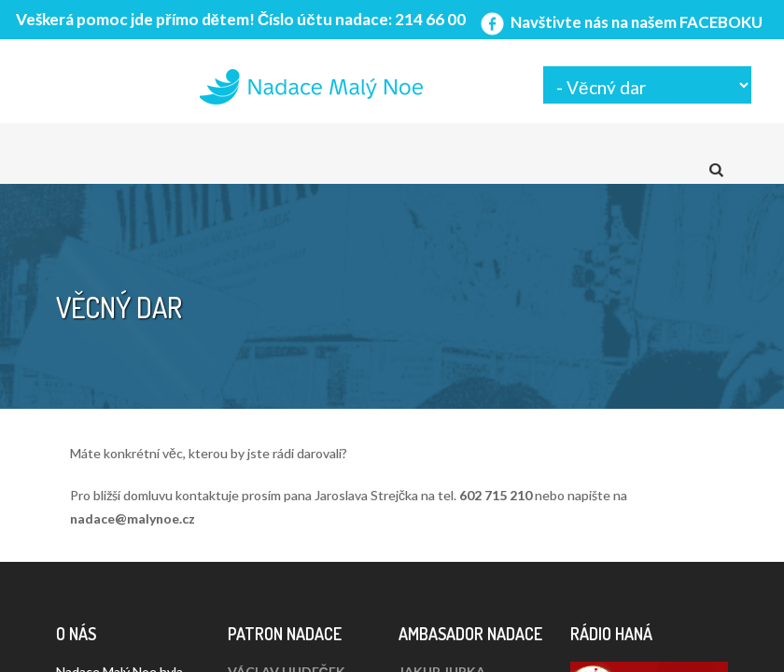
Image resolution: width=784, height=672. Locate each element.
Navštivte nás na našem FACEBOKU (620, 22)
